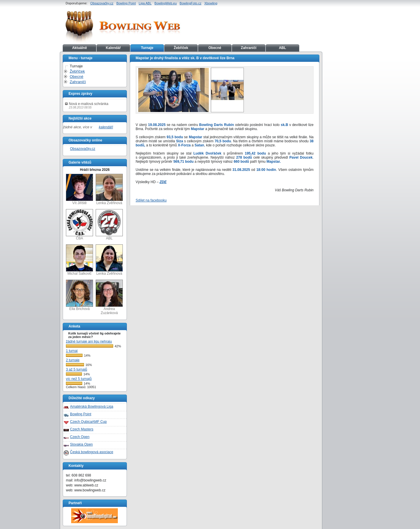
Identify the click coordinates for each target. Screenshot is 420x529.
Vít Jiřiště (79, 189)
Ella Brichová (79, 295)
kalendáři (106, 127)
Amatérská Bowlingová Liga (92, 407)
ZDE (163, 182)
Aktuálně (79, 48)
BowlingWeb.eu (166, 3)
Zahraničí (249, 48)
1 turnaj (72, 351)
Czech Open (80, 437)
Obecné (215, 48)
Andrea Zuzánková (109, 297)
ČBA (79, 225)
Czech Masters (82, 429)
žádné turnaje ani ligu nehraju (89, 341)
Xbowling (211, 3)
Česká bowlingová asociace (92, 452)
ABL (282, 48)
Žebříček (181, 48)
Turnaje (147, 48)
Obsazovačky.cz (102, 3)
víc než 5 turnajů (79, 379)
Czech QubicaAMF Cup (88, 422)
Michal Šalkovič (79, 260)
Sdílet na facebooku (151, 200)
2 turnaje (73, 360)
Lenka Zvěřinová (109, 189)
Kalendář (113, 48)
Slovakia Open (81, 444)
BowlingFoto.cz (191, 3)
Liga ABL (145, 3)
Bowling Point (126, 3)
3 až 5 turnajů (77, 369)
